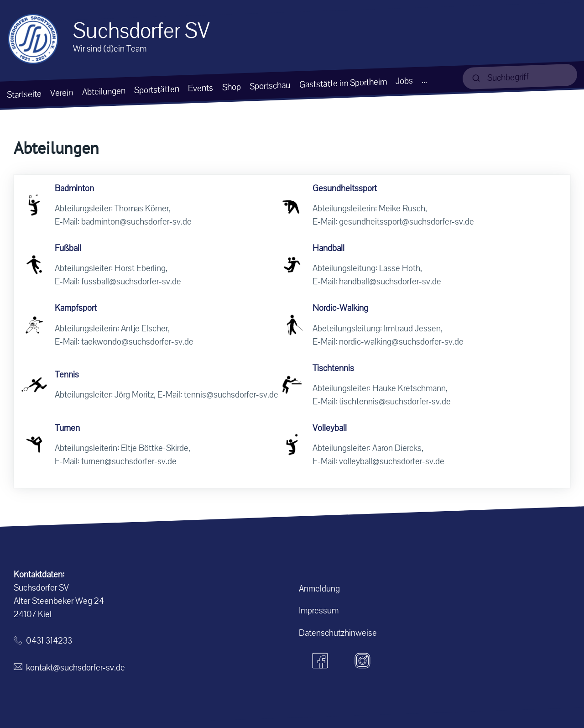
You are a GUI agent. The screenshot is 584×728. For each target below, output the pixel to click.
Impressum (319, 610)
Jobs (404, 81)
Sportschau (270, 85)
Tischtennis (333, 368)
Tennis (67, 374)
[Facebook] (320, 661)
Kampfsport (76, 308)
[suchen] (520, 76)
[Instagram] (363, 661)
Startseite (24, 94)
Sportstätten (157, 89)
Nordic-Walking (340, 308)
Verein (62, 93)
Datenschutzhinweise (338, 633)
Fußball (68, 248)
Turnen (67, 428)
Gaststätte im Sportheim (343, 83)
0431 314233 (49, 641)
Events (201, 88)
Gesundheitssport (345, 188)
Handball (328, 248)
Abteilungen (104, 91)
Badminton (74, 188)
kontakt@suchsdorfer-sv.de (76, 668)
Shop (232, 87)
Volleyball (330, 428)
